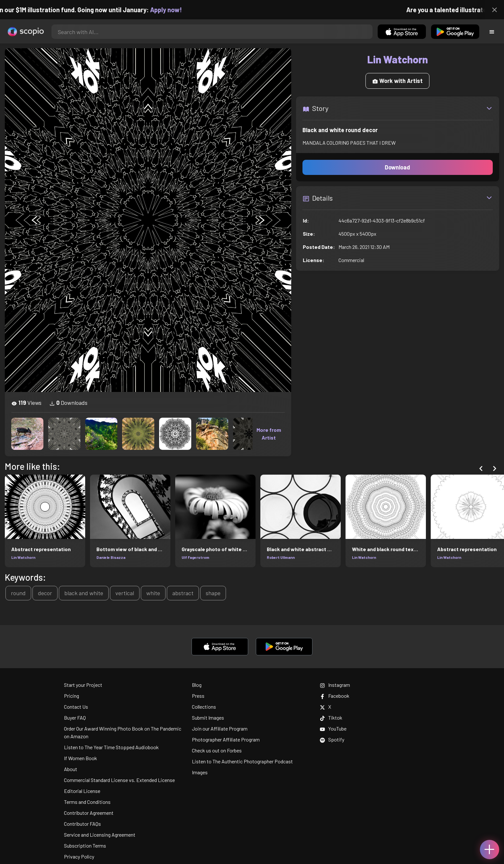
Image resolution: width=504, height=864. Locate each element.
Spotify (332, 739)
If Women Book (81, 758)
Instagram (335, 685)
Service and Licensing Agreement (100, 835)
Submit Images (208, 718)
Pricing (72, 696)
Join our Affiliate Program (220, 728)
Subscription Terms (85, 846)
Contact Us (76, 707)
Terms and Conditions (87, 802)
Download (397, 167)
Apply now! (173, 10)
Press (198, 696)
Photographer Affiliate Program (226, 739)
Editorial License (82, 791)
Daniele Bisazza (111, 557)
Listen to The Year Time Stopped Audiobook (111, 747)
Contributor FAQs (82, 824)
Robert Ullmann (281, 557)
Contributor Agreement (89, 813)
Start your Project (83, 685)
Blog (197, 685)
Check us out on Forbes (217, 750)
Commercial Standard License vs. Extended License (119, 780)
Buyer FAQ (75, 718)
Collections (204, 707)
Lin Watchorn (23, 557)
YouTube (333, 728)
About (71, 769)
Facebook (335, 696)
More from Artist (269, 434)
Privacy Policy (79, 856)
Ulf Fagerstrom (195, 557)
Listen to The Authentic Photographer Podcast (242, 761)
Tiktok (331, 718)
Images (200, 772)
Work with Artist (397, 81)
